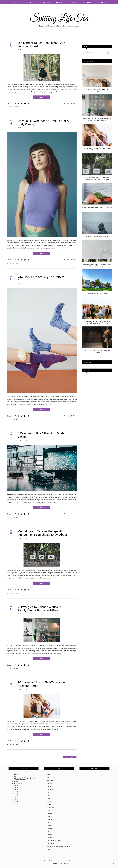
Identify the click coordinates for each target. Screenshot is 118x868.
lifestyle (74, 103)
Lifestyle (59, 2)
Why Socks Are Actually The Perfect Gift (41, 279)
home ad (50, 828)
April (16, 776)
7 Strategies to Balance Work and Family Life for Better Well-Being (39, 609)
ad (48, 778)
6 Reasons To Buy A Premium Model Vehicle (41, 435)
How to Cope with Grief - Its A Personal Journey (97, 352)
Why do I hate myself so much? (97, 236)
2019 (14, 798)
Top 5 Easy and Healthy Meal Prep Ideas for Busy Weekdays (97, 265)
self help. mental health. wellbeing (58, 847)
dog (48, 798)
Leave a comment (13, 107)
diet (48, 795)
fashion (74, 416)
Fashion (30, 2)
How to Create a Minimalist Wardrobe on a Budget (97, 90)
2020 (14, 796)
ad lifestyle (51, 784)
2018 (14, 799)
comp (49, 793)
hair (48, 823)
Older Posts (70, 757)
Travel (74, 2)
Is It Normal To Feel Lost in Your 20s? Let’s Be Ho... (24, 779)
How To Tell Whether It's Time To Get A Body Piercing (43, 123)
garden (49, 813)
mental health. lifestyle (55, 840)
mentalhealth (52, 843)
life (48, 832)
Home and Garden (45, 2)
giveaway (50, 819)
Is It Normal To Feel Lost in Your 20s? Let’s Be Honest (42, 45)
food (49, 810)
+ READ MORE (42, 97)
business (50, 789)
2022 (14, 792)
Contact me (103, 2)
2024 (14, 788)
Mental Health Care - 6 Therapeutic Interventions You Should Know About (42, 533)
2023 (14, 790)
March (17, 782)
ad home (50, 780)
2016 (14, 802)
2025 (14, 786)
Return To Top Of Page (59, 864)
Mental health (88, 2)
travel (49, 849)
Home (15, 2)
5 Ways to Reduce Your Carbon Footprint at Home (97, 208)
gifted (49, 817)
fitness (49, 804)
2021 (14, 794)
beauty (49, 786)
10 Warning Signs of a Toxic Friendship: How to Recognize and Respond (97, 322)
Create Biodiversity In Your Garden (97, 294)
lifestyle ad (51, 838)
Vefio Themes (70, 861)
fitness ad (50, 808)
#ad (69, 416)
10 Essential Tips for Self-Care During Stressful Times (42, 684)
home (49, 825)
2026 (14, 774)
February (17, 784)
